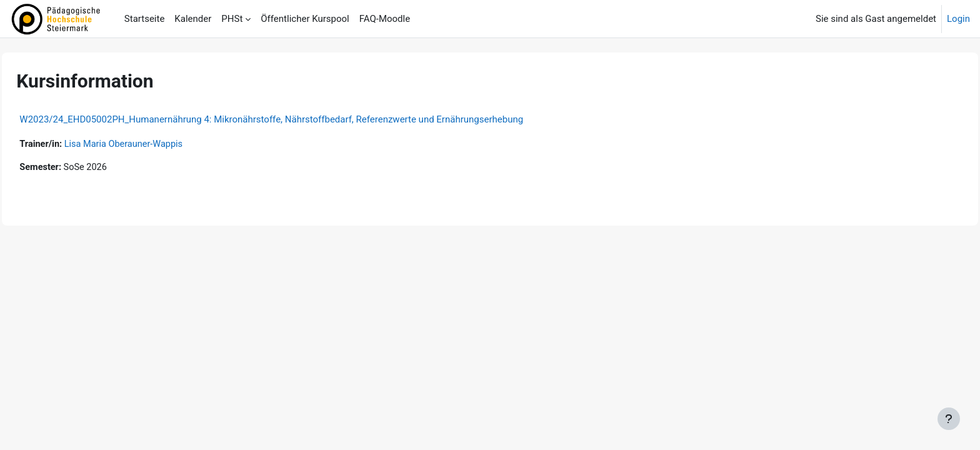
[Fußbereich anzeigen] (949, 419)
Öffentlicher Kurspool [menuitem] (305, 19)
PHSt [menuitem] (232, 19)
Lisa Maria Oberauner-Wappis (155, 144)
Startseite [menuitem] (145, 19)
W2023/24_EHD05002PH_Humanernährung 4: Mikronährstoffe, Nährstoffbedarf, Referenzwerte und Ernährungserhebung (299, 119)
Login (958, 19)
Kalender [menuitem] (193, 19)
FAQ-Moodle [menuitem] (385, 19)
